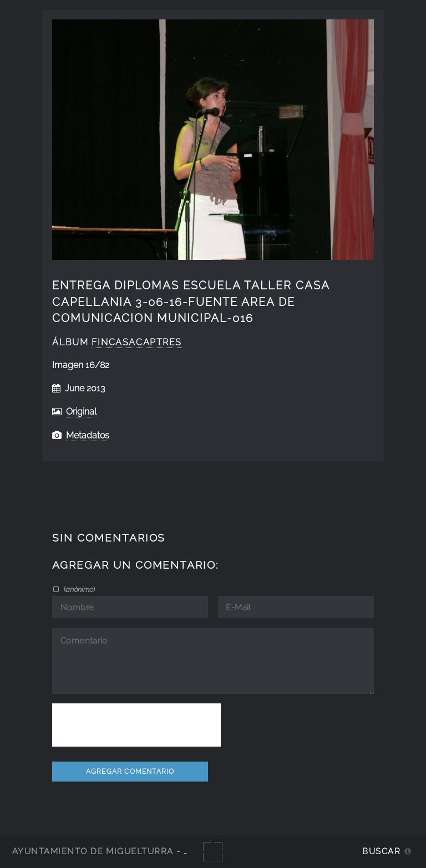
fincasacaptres (137, 342)
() (78, 589)
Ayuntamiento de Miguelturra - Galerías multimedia (152, 851)
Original (81, 412)
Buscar (381, 851)
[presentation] (136, 725)
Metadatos (88, 435)
